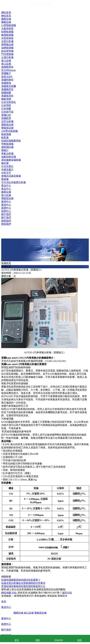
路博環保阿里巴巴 (24, 596)
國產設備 (6, 192)
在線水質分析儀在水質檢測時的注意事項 (23, 583)
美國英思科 (7, 96)
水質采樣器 (7, 38)
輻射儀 (5, 137)
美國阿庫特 (7, 80)
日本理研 (6, 105)
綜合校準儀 (7, 51)
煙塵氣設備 (7, 44)
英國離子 (6, 73)
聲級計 (5, 150)
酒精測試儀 (7, 147)
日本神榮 (6, 109)
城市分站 (67, 593)
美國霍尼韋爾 (9, 86)
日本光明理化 (9, 102)
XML (14, 593)
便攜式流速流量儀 (11, 176)
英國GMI (6, 115)
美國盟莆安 (7, 67)
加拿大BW (7, 77)
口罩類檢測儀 (9, 25)
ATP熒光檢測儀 (9, 131)
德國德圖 (6, 93)
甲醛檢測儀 (7, 144)
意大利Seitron (8, 70)
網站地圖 (6, 593)
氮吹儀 (5, 163)
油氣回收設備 (9, 157)
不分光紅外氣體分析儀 (13, 182)
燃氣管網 (6, 99)
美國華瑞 (6, 83)
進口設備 (6, 195)
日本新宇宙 (7, 112)
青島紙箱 (52, 596)
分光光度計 (7, 166)
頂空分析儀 (7, 121)
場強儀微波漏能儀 (11, 160)
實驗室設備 (7, 198)
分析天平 (6, 173)
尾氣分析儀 (7, 153)
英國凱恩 (6, 118)
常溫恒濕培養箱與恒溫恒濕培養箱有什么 (23, 586)
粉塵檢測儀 (7, 32)
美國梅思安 (7, 89)
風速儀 (5, 179)
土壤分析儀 (7, 57)
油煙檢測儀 (7, 48)
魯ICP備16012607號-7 (50, 593)
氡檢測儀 (6, 134)
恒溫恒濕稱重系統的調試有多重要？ (21, 580)
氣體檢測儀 (7, 35)
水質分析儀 (7, 41)
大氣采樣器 (7, 28)
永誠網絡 (33, 593)
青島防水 (62, 596)
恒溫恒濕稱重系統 (11, 141)
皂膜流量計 (7, 169)
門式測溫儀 (7, 54)
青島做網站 (40, 596)
